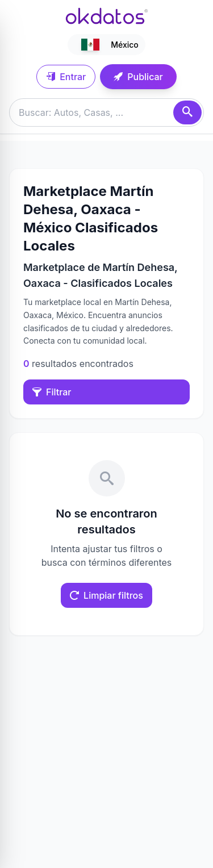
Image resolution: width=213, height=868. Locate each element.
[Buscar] (187, 112)
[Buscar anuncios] (106, 112)
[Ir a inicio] (107, 16)
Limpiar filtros (106, 595)
